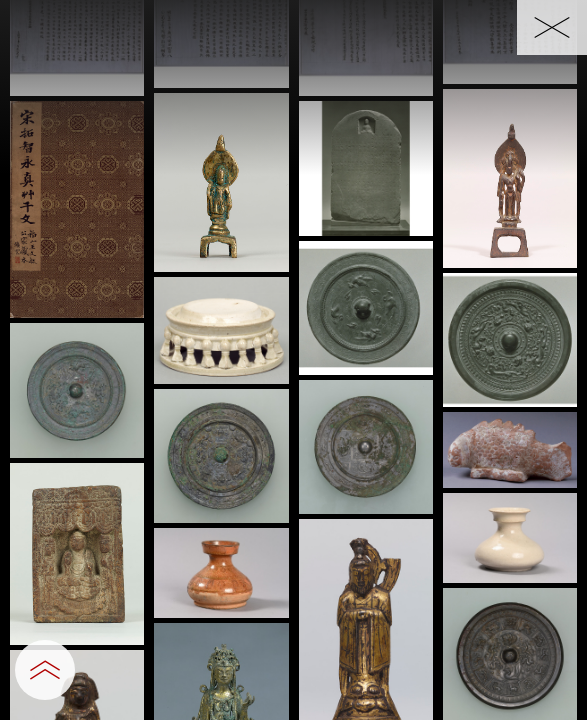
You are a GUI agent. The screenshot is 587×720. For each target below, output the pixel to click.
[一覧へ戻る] (552, 27)
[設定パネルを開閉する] (45, 670)
